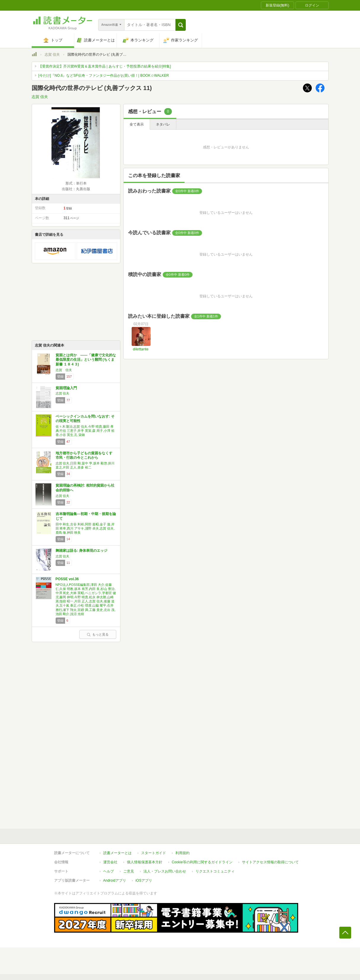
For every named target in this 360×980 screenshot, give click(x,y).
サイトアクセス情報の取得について (270, 862)
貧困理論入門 (66, 388)
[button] (181, 25)
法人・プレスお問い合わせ (165, 871)
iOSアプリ (144, 880)
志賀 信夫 (52, 54)
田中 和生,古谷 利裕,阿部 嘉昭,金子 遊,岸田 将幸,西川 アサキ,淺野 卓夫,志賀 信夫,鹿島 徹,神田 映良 (85, 528)
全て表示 (137, 124)
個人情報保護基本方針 (145, 862)
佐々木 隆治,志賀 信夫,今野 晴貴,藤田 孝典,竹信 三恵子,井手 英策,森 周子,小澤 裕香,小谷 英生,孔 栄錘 (85, 431)
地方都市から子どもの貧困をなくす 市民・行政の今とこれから (84, 455)
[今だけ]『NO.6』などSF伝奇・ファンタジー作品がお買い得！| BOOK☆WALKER (104, 76)
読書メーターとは (117, 853)
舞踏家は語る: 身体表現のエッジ (81, 551)
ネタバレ (163, 124)
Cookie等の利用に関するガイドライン (202, 862)
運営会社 (110, 862)
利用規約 (183, 853)
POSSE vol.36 (67, 579)
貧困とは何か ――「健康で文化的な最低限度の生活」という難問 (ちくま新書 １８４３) (86, 360)
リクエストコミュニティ (215, 871)
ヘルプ (109, 871)
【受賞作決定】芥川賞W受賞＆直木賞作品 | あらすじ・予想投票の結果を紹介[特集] (105, 66)
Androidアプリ (115, 880)
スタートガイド (154, 853)
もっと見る (98, 634)
